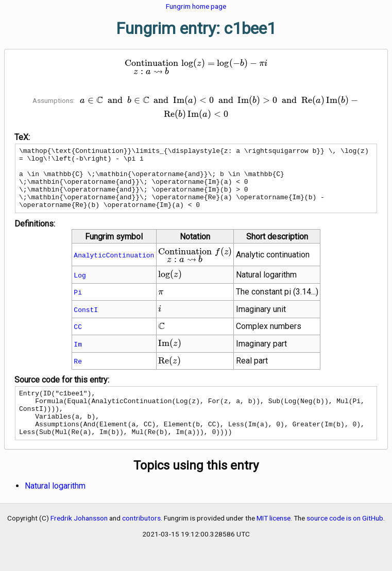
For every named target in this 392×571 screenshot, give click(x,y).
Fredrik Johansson (79, 540)
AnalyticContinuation (114, 267)
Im (78, 356)
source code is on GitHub (345, 540)
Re (78, 373)
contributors (141, 540)
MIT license (274, 540)
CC (78, 339)
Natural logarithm (55, 507)
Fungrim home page (196, 6)
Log (80, 287)
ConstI (86, 322)
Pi (78, 304)
